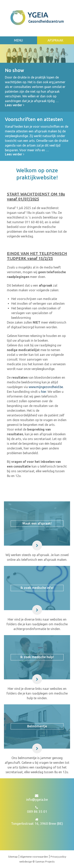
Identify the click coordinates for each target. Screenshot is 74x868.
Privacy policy (58, 857)
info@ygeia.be (37, 799)
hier (44, 392)
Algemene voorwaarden (34, 857)
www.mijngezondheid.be (46, 387)
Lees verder (15, 105)
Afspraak (55, 40)
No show (15, 70)
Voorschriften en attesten (34, 119)
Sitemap (13, 857)
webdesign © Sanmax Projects (37, 862)
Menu (18, 40)
